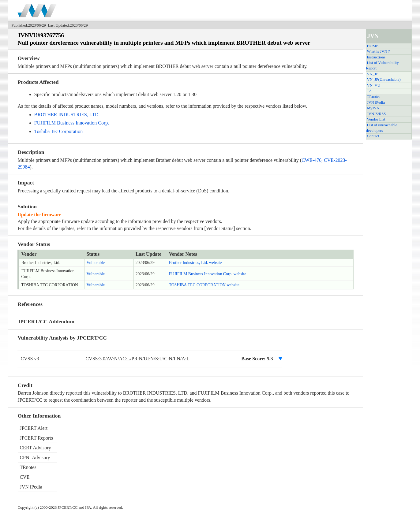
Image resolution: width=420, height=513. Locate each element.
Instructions (376, 57)
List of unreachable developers (382, 128)
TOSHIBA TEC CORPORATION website (204, 285)
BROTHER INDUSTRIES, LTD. (67, 115)
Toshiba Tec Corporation (58, 131)
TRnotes (374, 97)
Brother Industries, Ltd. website (195, 263)
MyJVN (373, 108)
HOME (373, 46)
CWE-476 (311, 160)
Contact (373, 136)
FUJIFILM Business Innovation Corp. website (208, 274)
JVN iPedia (376, 102)
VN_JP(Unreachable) (384, 80)
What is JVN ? (379, 51)
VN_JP (373, 74)
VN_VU (374, 85)
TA (369, 91)
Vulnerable (96, 263)
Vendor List (376, 119)
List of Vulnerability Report (382, 65)
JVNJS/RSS (377, 114)
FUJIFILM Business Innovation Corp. (72, 123)
